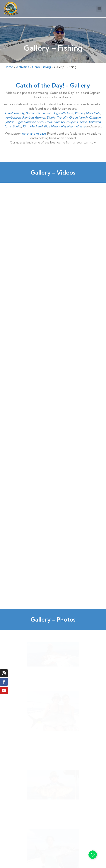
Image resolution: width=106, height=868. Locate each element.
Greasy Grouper (65, 112)
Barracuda (33, 103)
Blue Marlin (52, 116)
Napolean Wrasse (73, 116)
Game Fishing (41, 67)
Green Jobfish (78, 107)
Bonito (17, 116)
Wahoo (79, 103)
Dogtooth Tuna (63, 103)
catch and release (34, 123)
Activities (23, 67)
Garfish (82, 112)
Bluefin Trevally (57, 107)
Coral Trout (44, 112)
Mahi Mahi (93, 103)
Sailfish (46, 103)
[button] (99, 9)
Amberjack (13, 107)
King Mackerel (33, 116)
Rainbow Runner (34, 107)
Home (9, 67)
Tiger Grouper (25, 112)
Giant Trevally (15, 103)
